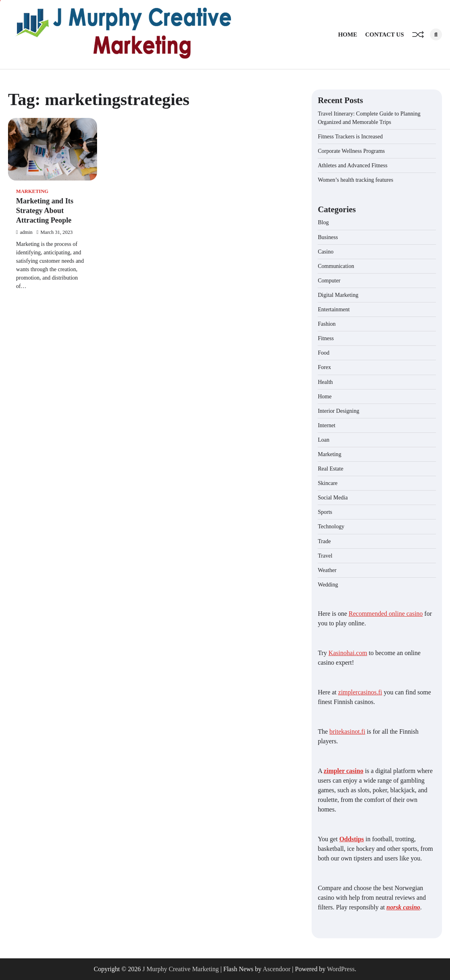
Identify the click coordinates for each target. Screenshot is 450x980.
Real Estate (330, 469)
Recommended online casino (386, 614)
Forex (324, 367)
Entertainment (334, 309)
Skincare (327, 483)
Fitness (326, 338)
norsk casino (403, 907)
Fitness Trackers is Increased (350, 136)
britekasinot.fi (347, 731)
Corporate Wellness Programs (351, 151)
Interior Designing (338, 411)
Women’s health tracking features (355, 180)
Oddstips (352, 839)
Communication (336, 266)
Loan (323, 440)
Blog (323, 222)
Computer (329, 280)
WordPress (341, 969)
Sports (325, 512)
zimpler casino (344, 771)
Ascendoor (277, 969)
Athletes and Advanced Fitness (353, 165)
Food (323, 353)
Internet (326, 425)
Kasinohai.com (348, 653)
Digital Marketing (338, 295)
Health (325, 382)
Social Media (333, 497)
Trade (324, 541)
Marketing (32, 191)
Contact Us (384, 34)
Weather (327, 570)
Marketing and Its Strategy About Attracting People (45, 211)
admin (24, 232)
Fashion (327, 324)
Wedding (328, 584)
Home (348, 34)
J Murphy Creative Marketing (181, 969)
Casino (325, 252)
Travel (325, 556)
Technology (331, 526)
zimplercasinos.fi (360, 692)
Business (328, 237)
